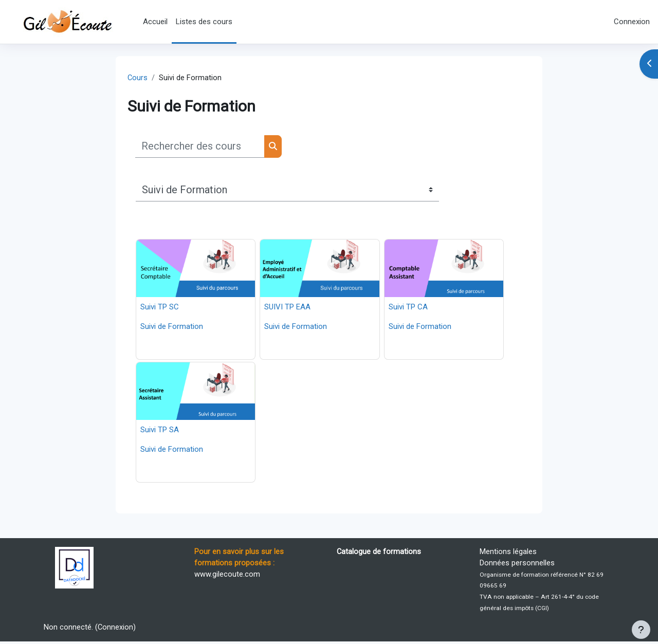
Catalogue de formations (379, 553)
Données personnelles (517, 564)
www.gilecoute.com (227, 576)
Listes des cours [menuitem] (204, 22)
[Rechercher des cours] (200, 147)
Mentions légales (508, 553)
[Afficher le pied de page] (641, 630)
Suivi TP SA (160, 430)
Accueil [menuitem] (155, 22)
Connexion (632, 22)
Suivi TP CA (408, 307)
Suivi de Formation (172, 327)
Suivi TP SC (160, 307)
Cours (138, 78)
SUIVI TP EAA (287, 307)
